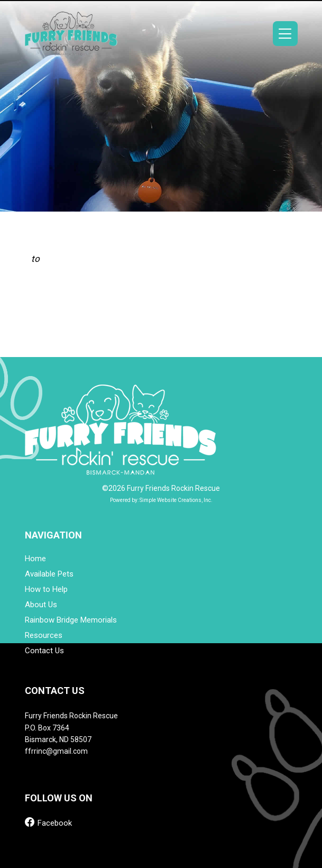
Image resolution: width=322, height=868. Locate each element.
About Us (41, 605)
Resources (44, 636)
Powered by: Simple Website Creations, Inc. (161, 500)
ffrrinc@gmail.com (56, 751)
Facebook (48, 822)
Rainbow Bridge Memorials (71, 620)
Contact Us (44, 651)
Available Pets (49, 574)
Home (35, 559)
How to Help (46, 590)
